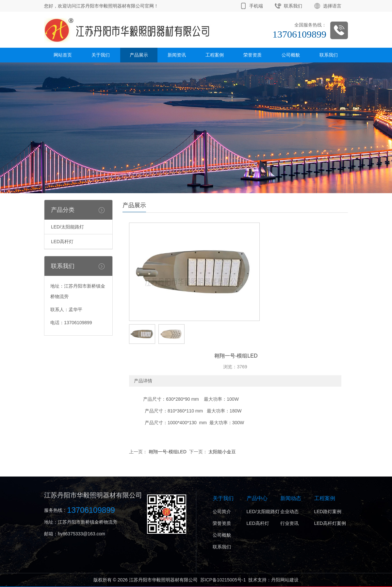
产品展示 (139, 55)
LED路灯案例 (328, 512)
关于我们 (101, 55)
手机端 (256, 6)
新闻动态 (291, 498)
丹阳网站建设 (285, 580)
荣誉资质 (253, 55)
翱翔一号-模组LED (167, 452)
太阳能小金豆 (222, 452)
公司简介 (222, 512)
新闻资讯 (177, 55)
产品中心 (257, 498)
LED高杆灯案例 (330, 523)
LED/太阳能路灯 (67, 227)
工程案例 (215, 55)
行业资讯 (289, 523)
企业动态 (289, 512)
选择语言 (332, 6)
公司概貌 (291, 55)
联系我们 (293, 6)
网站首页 (63, 55)
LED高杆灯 (62, 242)
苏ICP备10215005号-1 (223, 580)
